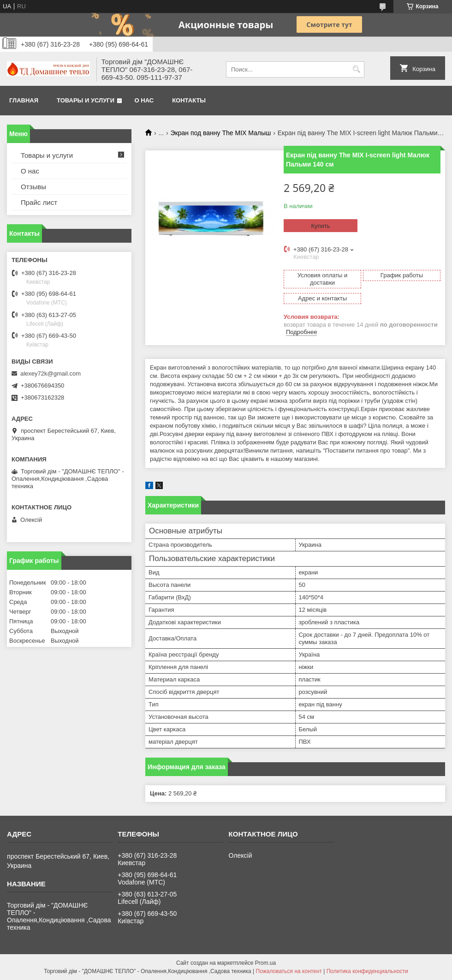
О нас (144, 100)
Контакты (189, 100)
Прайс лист (39, 202)
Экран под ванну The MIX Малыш (221, 133)
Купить (320, 226)
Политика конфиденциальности (367, 971)
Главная (24, 100)
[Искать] (356, 69)
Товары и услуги (86, 100)
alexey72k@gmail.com (51, 373)
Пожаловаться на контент (289, 971)
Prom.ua (265, 963)
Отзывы (33, 187)
